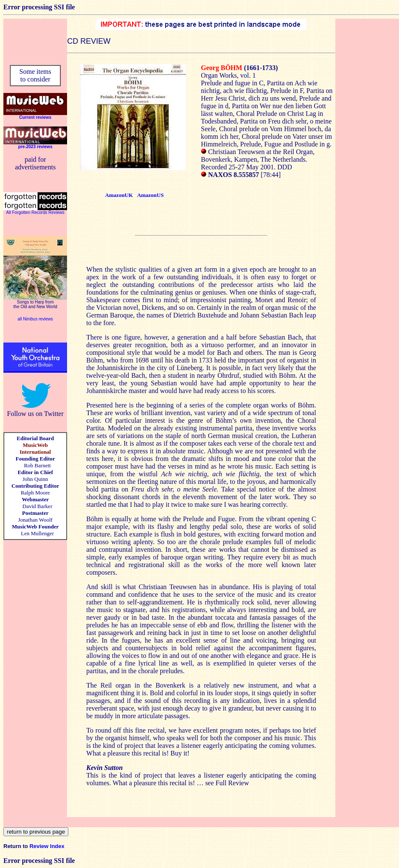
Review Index (47, 846)
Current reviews (35, 117)
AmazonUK (119, 195)
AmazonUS (150, 195)
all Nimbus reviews (35, 319)
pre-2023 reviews (35, 147)
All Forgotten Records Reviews (35, 212)
